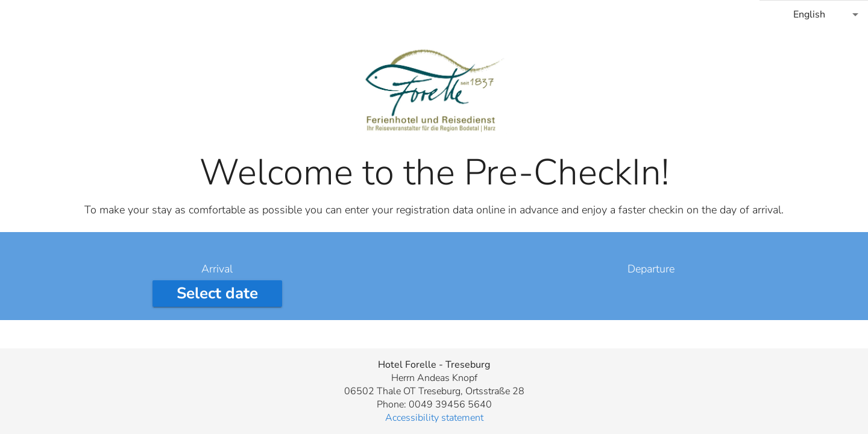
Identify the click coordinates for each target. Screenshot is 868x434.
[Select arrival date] (217, 294)
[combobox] (814, 14)
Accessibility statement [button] (434, 418)
